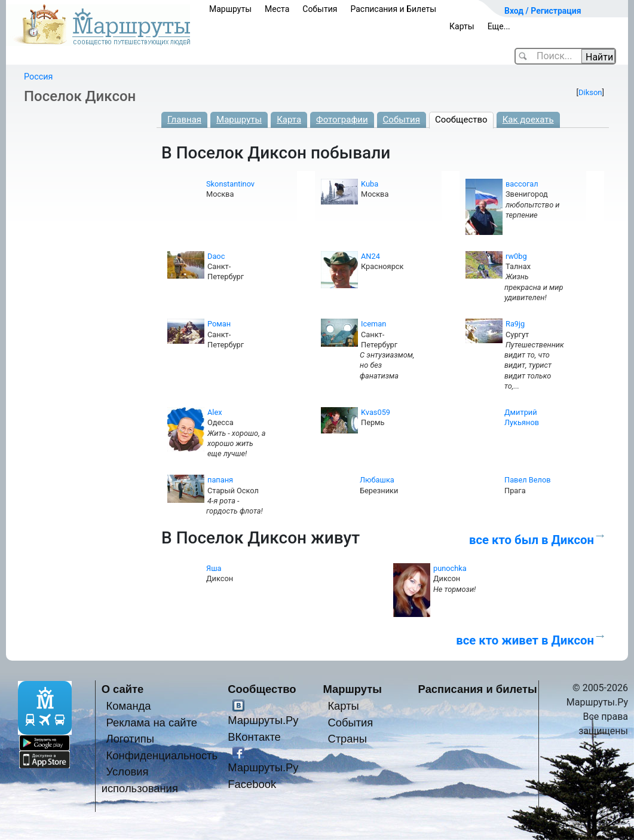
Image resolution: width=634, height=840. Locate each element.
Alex (215, 412)
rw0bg (516, 256)
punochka (450, 568)
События (320, 9)
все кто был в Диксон (532, 540)
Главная (184, 120)
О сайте (123, 689)
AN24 (370, 256)
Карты (462, 26)
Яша (214, 568)
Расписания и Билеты (393, 9)
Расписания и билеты (478, 689)
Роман (219, 324)
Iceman (373, 324)
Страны (347, 739)
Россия (38, 77)
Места (277, 9)
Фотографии (342, 120)
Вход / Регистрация (543, 11)
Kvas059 (376, 412)
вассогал (522, 184)
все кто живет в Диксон (525, 640)
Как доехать (528, 120)
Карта (289, 120)
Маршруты (230, 9)
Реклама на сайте (152, 723)
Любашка (377, 480)
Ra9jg (515, 324)
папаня (220, 480)
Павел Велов (528, 480)
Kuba (370, 184)
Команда (129, 706)
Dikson (590, 92)
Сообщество (461, 120)
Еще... (499, 26)
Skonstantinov (230, 184)
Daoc (216, 256)
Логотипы (130, 739)
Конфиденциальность (162, 755)
